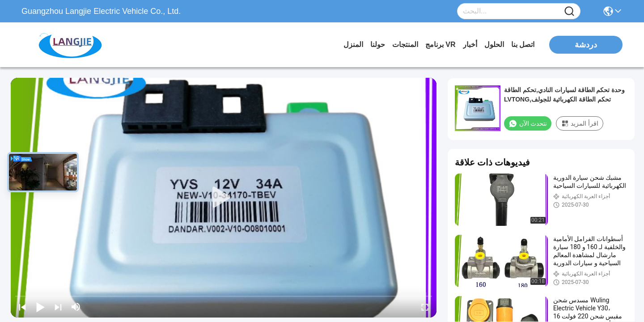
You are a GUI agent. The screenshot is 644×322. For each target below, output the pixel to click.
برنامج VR (441, 44)
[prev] (22, 307)
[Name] (569, 11)
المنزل (353, 44)
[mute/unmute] (76, 307)
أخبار (470, 44)
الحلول (494, 44)
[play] (224, 198)
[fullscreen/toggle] (425, 307)
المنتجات (405, 44)
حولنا (378, 44)
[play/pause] (40, 307)
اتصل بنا (523, 44)
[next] (58, 307)
